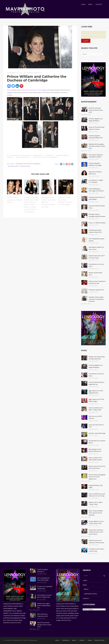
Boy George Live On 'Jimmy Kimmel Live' (95, 450)
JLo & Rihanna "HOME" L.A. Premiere (96, 181)
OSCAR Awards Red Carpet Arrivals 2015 (95, 231)
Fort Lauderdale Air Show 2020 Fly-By (43, 579)
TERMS (90, 640)
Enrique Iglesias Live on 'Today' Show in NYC (96, 522)
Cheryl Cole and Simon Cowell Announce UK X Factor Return (96, 532)
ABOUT (86, 589)
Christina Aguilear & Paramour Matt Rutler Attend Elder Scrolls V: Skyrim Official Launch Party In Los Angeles (31, 205)
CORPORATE (66, 640)
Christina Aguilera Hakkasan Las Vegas (95, 164)
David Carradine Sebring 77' (42, 570)
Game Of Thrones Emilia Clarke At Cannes (96, 128)
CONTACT (99, 4)
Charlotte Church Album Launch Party (96, 550)
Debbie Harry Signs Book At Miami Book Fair (97, 358)
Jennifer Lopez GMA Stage (97, 433)
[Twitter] (13, 86)
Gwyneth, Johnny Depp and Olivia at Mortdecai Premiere (96, 299)
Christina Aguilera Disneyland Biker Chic (96, 137)
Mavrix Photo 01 (34, 73)
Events (10, 157)
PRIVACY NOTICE (100, 640)
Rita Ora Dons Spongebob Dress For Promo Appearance (97, 477)
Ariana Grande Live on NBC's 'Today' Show (96, 409)
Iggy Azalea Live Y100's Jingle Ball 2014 (96, 392)
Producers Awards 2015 (96, 290)
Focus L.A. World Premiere (97, 223)
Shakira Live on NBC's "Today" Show (96, 503)
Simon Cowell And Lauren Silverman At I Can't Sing (97, 495)
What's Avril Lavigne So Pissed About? (14, 200)
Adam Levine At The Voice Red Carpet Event (97, 467)
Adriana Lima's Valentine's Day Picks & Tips (97, 282)
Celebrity (49, 155)
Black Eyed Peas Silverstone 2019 (43, 615)
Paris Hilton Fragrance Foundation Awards (96, 156)
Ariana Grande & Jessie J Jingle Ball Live (96, 383)
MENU (90, 4)
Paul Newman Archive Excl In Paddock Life (44, 596)
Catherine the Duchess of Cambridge (33, 90)
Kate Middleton (23, 157)
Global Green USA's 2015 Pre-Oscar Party (97, 257)
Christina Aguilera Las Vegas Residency (96, 120)
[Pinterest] (21, 86)
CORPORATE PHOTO (90, 594)
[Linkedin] (17, 86)
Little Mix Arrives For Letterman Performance (96, 541)
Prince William (12, 90)
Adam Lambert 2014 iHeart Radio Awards (95, 459)
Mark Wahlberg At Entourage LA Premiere (96, 190)
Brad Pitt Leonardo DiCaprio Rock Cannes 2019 (96, 110)
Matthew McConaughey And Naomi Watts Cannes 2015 (97, 146)
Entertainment (62, 155)
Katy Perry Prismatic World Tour (95, 173)
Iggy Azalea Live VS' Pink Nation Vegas (96, 400)
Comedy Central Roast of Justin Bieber (97, 198)
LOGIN (83, 4)
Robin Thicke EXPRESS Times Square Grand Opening (96, 513)
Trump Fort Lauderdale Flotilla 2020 (45, 587)
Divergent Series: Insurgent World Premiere (97, 215)
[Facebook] (9, 86)
